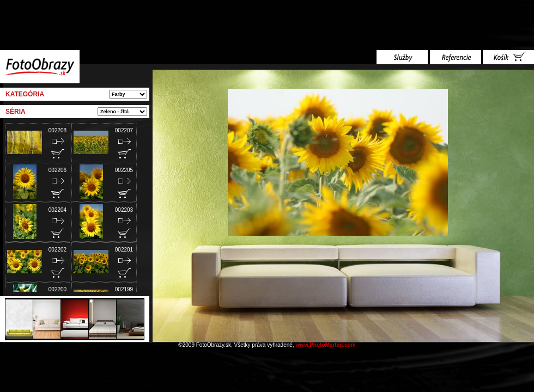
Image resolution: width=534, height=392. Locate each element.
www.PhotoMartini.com (325, 345)
